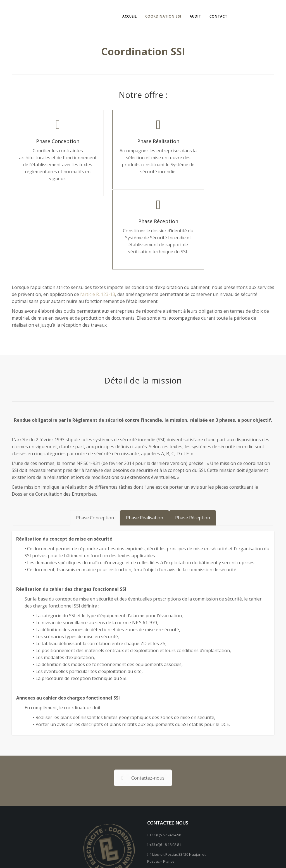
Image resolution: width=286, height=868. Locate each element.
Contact (216, 16)
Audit (193, 16)
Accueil (127, 16)
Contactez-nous (143, 712)
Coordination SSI (161, 16)
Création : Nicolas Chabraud (233, 856)
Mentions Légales (180, 856)
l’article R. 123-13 (98, 227)
